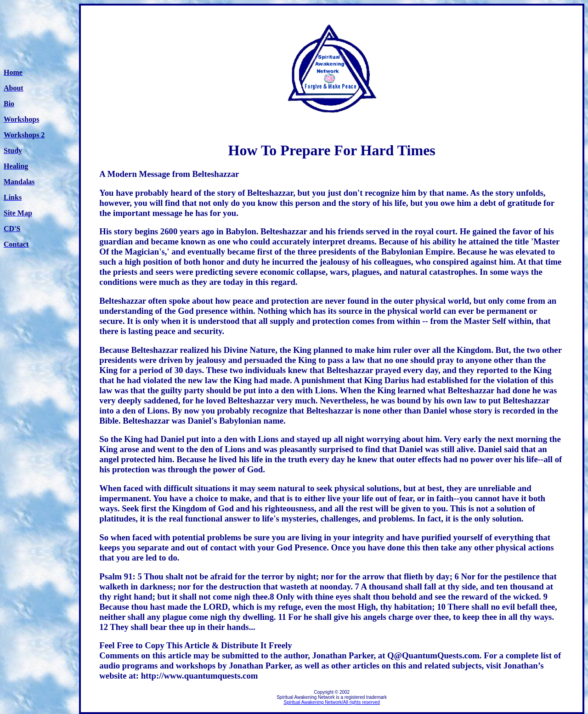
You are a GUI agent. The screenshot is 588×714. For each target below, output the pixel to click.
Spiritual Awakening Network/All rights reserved (331, 702)
